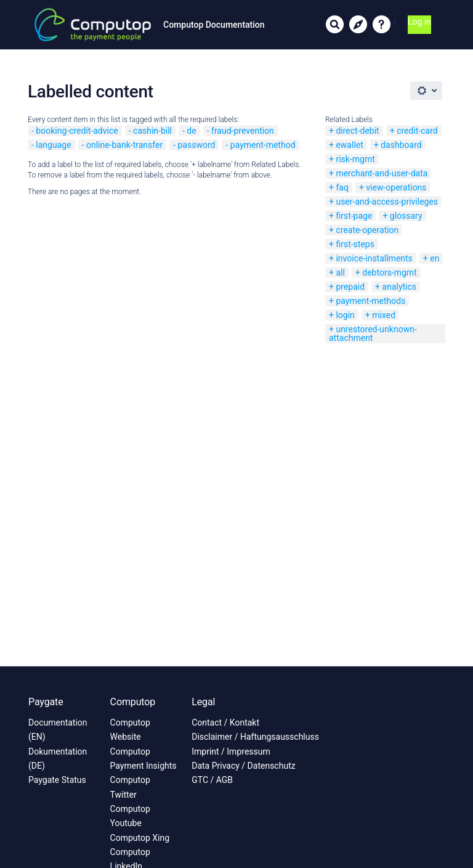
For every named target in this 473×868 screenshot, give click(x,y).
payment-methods (370, 301)
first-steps (355, 244)
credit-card (417, 131)
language (53, 145)
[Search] (335, 25)
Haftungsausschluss (280, 737)
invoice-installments (374, 258)
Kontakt (245, 723)
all (340, 272)
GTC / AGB (212, 780)
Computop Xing (140, 838)
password (196, 145)
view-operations (396, 187)
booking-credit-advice (77, 131)
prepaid (350, 287)
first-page (354, 216)
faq (342, 187)
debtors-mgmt (389, 272)
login (345, 315)
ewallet (349, 145)
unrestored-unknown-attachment (373, 334)
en (435, 258)
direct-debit (357, 131)
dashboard (401, 145)
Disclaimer (212, 737)
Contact (207, 723)
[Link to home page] (93, 25)
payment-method (263, 145)
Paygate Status (57, 780)
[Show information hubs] (358, 25)
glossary (406, 216)
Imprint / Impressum (231, 751)
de (191, 131)
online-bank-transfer (124, 145)
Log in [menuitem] (419, 22)
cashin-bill (152, 131)
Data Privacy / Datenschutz (243, 766)
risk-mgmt (355, 159)
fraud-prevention (243, 131)
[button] (382, 25)
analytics (400, 287)
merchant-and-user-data (382, 173)
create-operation (367, 230)
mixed (384, 315)
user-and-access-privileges (387, 202)
